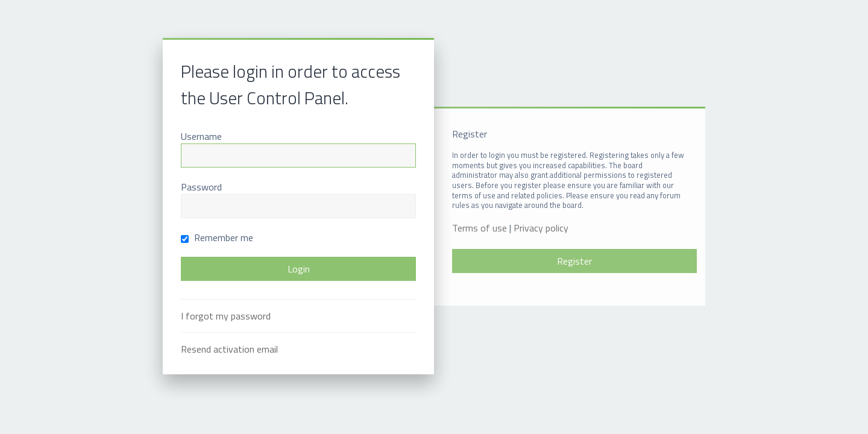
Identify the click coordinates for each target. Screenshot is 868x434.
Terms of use (480, 228)
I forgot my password (226, 316)
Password (201, 187)
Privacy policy (541, 228)
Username (201, 136)
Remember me (217, 237)
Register (574, 261)
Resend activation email (229, 349)
